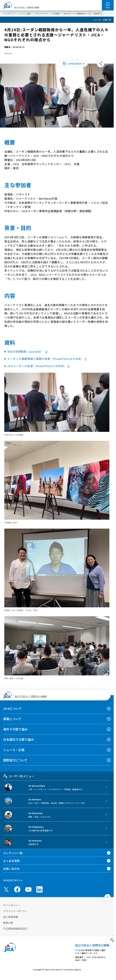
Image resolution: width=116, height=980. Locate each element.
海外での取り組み (15, 729)
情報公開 (8, 923)
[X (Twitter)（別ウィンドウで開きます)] (6, 889)
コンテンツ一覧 (13, 853)
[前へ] (106, 14)
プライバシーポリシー (15, 911)
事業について (12, 719)
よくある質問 (11, 861)
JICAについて (12, 708)
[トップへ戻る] (108, 897)
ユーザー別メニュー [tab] (19, 776)
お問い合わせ (11, 869)
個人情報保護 (10, 917)
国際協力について (15, 760)
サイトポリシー (12, 905)
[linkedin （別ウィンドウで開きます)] (39, 889)
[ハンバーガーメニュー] (108, 4)
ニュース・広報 (100, 20)
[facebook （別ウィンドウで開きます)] (17, 889)
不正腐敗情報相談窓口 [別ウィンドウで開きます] (15, 929)
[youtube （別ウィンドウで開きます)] (28, 889)
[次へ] (111, 14)
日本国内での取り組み (18, 739)
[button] (73, 64)
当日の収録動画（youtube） (27, 351)
